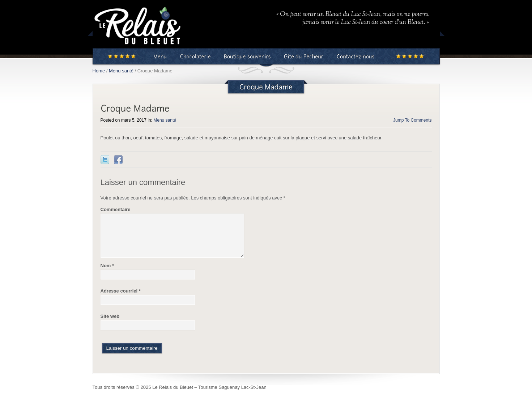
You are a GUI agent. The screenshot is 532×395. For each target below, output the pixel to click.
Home (99, 71)
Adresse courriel (121, 291)
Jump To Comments (412, 120)
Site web (110, 316)
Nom (107, 266)
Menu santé (121, 71)
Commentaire (116, 209)
